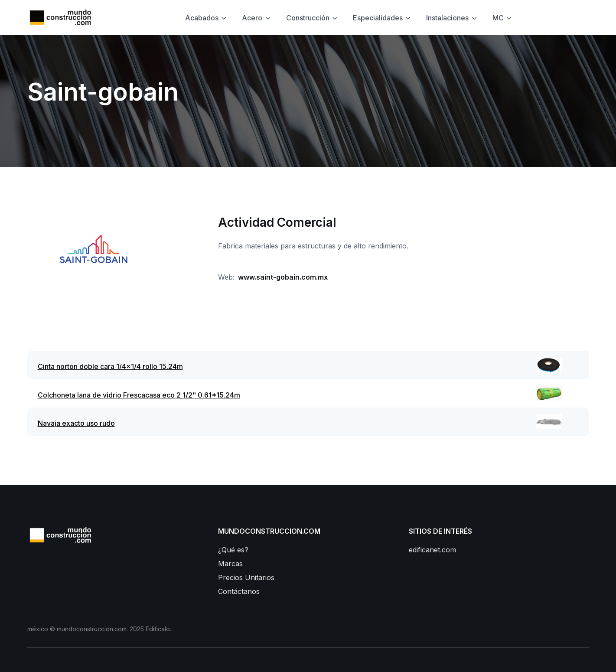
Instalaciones (447, 18)
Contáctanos (239, 591)
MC (498, 18)
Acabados (202, 18)
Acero (252, 18)
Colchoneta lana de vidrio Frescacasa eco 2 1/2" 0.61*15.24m (139, 395)
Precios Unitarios (246, 577)
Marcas (230, 564)
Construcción (308, 18)
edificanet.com (432, 550)
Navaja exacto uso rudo (76, 423)
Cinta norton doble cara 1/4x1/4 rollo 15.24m (110, 366)
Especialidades (378, 18)
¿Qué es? (233, 550)
